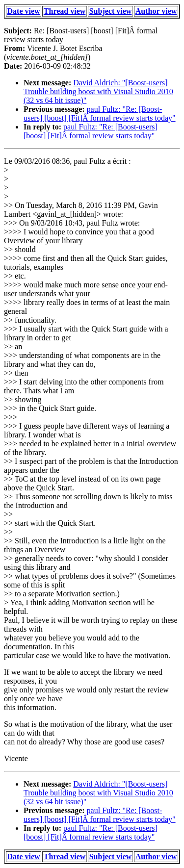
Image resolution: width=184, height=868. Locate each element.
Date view (24, 11)
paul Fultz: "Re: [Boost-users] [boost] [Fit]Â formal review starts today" (100, 114)
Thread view (65, 11)
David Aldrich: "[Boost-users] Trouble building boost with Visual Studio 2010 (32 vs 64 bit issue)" (98, 91)
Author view (156, 11)
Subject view (111, 11)
